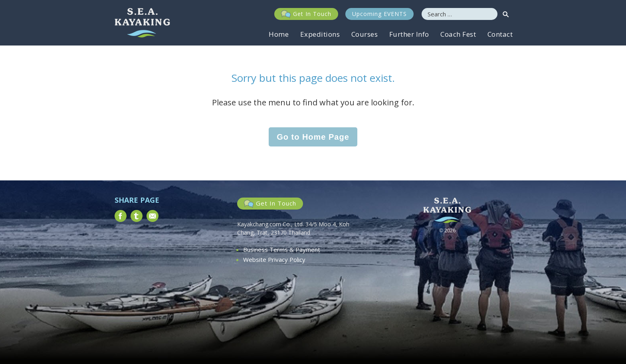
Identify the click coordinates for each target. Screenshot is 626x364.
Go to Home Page (313, 137)
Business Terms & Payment (282, 249)
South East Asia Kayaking (142, 23)
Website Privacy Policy (274, 259)
